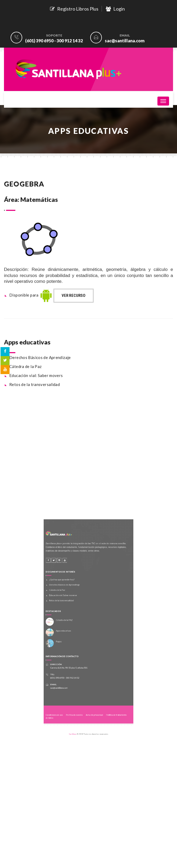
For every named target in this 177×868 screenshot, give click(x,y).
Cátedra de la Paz (25, 366)
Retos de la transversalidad (35, 384)
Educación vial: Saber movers (36, 375)
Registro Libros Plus (74, 9)
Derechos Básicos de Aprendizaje (40, 357)
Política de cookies (77, 696)
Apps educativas (69, 631)
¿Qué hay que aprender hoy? (68, 591)
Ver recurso (74, 296)
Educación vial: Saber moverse (69, 603)
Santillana (76, 711)
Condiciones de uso (62, 696)
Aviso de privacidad (93, 696)
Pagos (65, 639)
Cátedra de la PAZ (69, 622)
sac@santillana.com (125, 41)
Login (115, 9)
